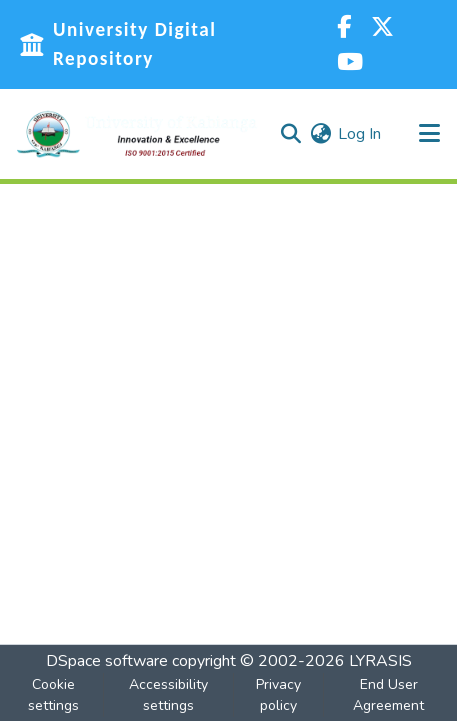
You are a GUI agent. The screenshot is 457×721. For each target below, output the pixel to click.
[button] (137, 134)
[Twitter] (382, 27)
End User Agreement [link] (388, 695)
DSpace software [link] (107, 661)
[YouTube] (350, 62)
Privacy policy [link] (278, 695)
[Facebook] (344, 27)
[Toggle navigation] (429, 134)
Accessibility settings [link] (168, 695)
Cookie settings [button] (53, 695)
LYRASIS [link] (380, 661)
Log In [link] (359, 134)
